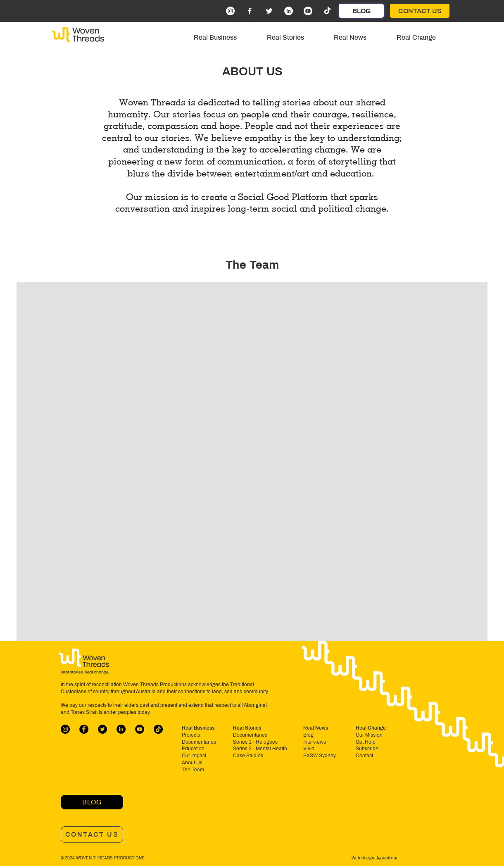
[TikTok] (327, 11)
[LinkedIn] (289, 11)
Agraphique (387, 858)
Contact (364, 756)
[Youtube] (308, 11)
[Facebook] (250, 11)
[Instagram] (230, 11)
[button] (215, 37)
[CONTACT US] (420, 11)
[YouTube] (140, 729)
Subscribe (367, 749)
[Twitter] (269, 11)
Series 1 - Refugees (255, 742)
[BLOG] (361, 11)
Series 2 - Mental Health (260, 749)
